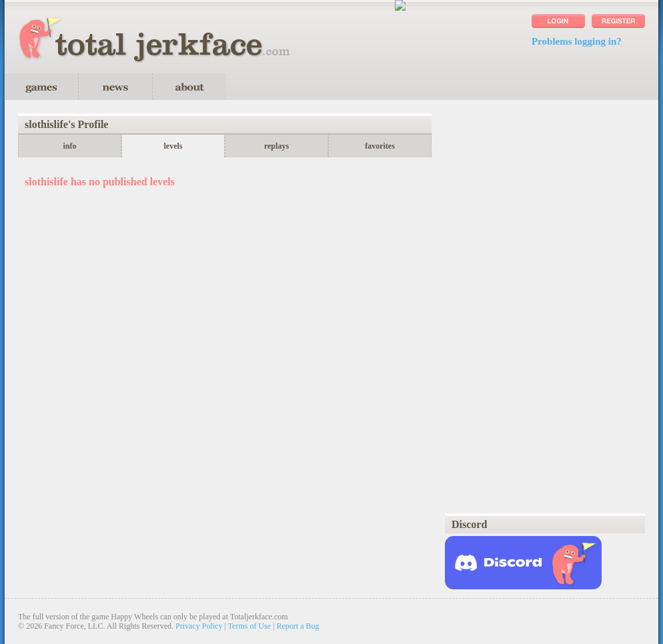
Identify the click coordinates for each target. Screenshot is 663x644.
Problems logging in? (577, 41)
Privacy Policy (199, 626)
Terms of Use (249, 626)
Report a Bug (298, 626)
